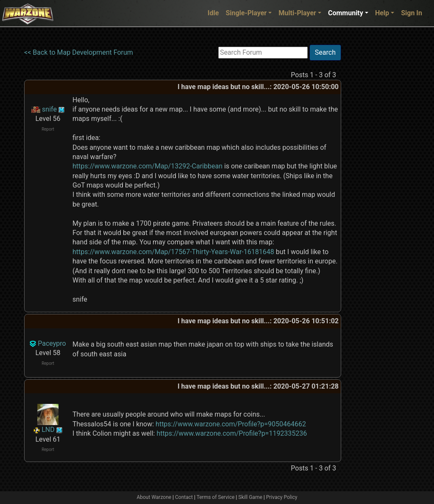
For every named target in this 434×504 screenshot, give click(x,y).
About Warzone (154, 497)
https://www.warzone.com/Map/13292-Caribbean (147, 166)
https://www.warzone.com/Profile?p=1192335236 (232, 433)
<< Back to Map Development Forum (79, 52)
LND (48, 430)
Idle (213, 13)
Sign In (412, 13)
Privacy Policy (282, 497)
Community (346, 13)
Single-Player (246, 13)
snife (49, 109)
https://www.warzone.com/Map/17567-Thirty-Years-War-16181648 (173, 252)
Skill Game (250, 497)
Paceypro (52, 343)
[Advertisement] (376, 172)
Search (325, 52)
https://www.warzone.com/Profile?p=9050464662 (231, 424)
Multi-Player (297, 13)
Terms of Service (216, 497)
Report (48, 129)
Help (382, 13)
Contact (184, 497)
